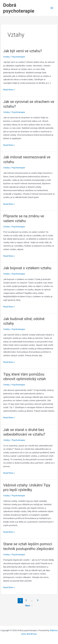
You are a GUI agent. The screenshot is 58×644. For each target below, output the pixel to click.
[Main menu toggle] (52, 8)
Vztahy (6, 57)
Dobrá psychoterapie (19, 8)
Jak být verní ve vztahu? (23, 51)
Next (29, 606)
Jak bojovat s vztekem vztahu (27, 268)
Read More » (9, 90)
